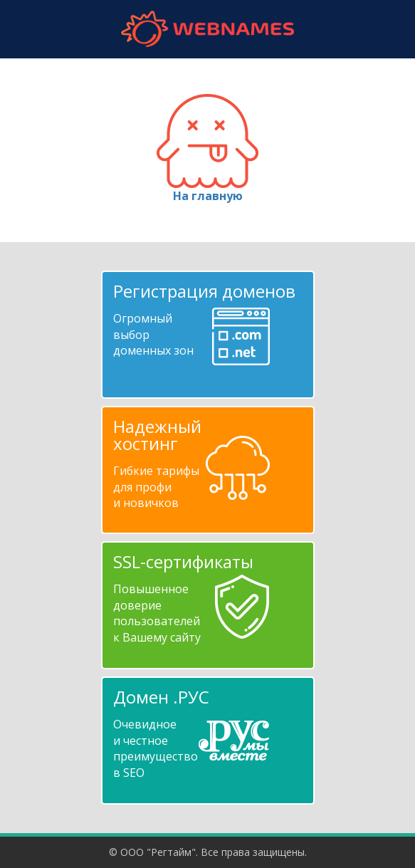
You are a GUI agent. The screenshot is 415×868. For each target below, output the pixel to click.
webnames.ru (208, 29)
